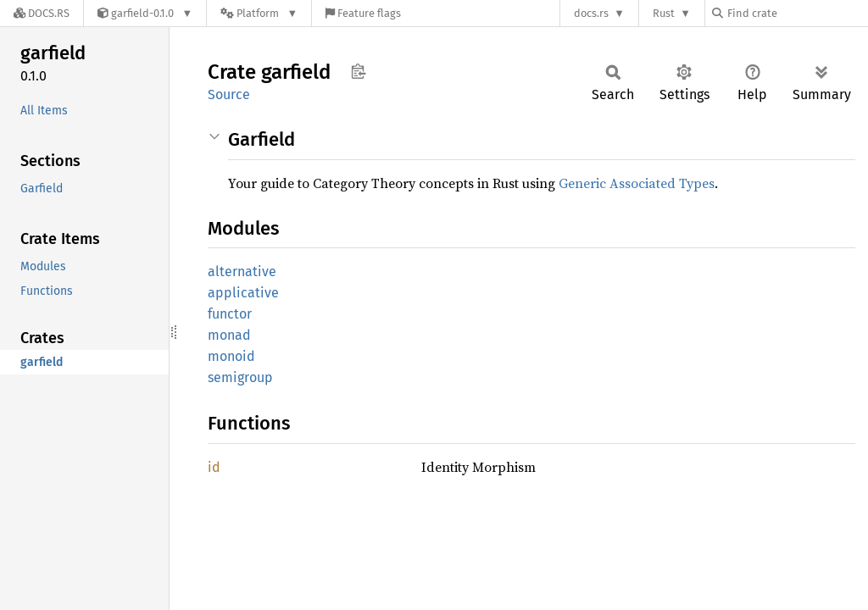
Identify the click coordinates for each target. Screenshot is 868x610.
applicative (243, 293)
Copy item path (358, 71)
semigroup (240, 377)
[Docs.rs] (42, 13)
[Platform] (259, 13)
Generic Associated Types (637, 183)
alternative (242, 272)
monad (229, 335)
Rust (664, 13)
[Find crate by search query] (797, 13)
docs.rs (591, 13)
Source (229, 94)
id (214, 467)
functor (230, 314)
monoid (231, 356)
